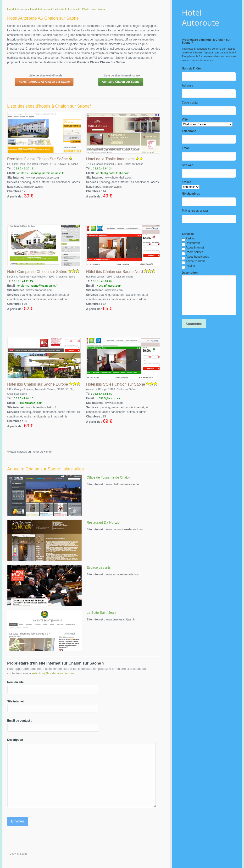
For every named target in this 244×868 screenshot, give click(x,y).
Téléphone (189, 131)
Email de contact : (19, 721)
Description (190, 273)
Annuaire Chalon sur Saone (121, 82)
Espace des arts (99, 567)
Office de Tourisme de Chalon (109, 477)
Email (186, 148)
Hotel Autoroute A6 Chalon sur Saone (44, 82)
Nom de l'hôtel (192, 69)
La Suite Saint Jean (101, 613)
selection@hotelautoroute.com (53, 673)
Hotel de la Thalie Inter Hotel (110, 159)
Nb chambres (191, 194)
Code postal (190, 103)
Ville (185, 120)
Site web (188, 165)
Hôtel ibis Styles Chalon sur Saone (116, 384)
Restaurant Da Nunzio (103, 522)
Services (188, 234)
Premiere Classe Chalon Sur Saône (37, 159)
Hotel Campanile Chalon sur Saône (37, 272)
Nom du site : (16, 682)
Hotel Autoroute (201, 18)
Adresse (187, 86)
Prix (185, 211)
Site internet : (16, 701)
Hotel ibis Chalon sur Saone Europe (38, 384)
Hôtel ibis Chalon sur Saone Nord (114, 272)
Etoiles (186, 182)
